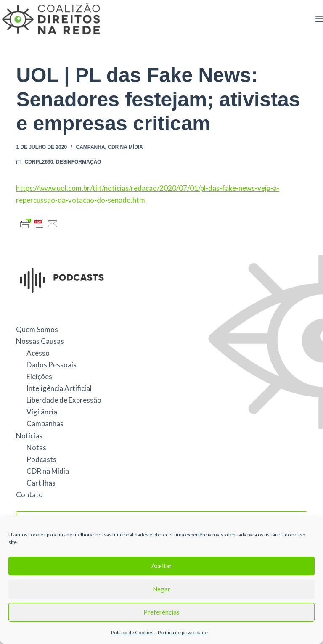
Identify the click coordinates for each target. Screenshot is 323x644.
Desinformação (78, 162)
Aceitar (162, 566)
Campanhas (45, 424)
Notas (36, 447)
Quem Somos (37, 329)
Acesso (38, 353)
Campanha (90, 147)
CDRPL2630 (39, 162)
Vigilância (42, 412)
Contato (29, 495)
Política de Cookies (132, 632)
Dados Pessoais (52, 365)
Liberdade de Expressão (64, 400)
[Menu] (319, 19)
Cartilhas (41, 483)
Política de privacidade (183, 632)
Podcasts (41, 459)
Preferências (161, 612)
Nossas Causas (40, 341)
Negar (161, 589)
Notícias (29, 436)
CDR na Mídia (125, 147)
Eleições (39, 376)
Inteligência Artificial (59, 388)
